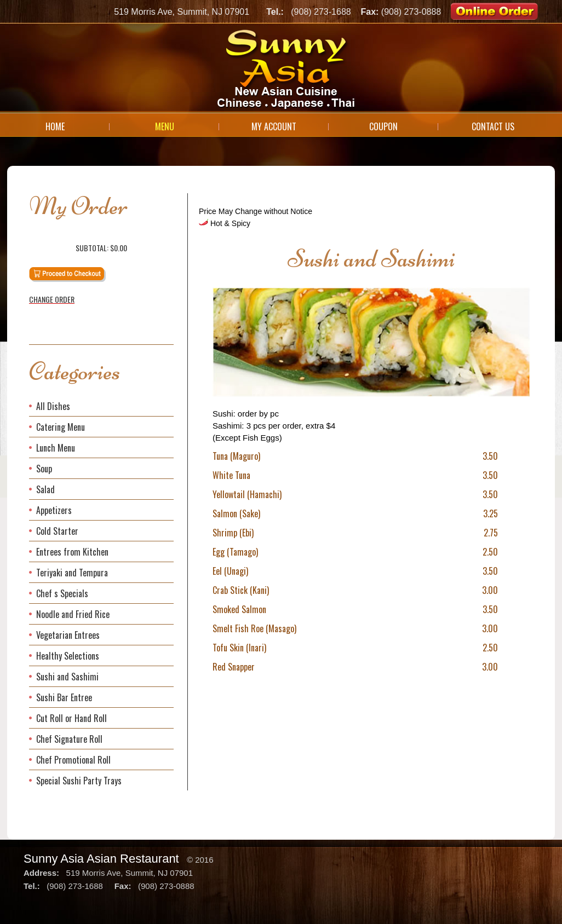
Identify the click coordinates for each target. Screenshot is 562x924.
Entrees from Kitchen (72, 552)
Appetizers (54, 510)
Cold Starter (57, 531)
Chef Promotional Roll (73, 760)
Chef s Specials (62, 593)
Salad (45, 489)
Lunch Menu (56, 448)
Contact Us (493, 126)
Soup (44, 469)
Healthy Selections (68, 656)
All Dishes (53, 406)
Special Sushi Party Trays (79, 781)
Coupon (383, 126)
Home (55, 126)
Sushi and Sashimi (67, 677)
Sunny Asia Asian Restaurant (101, 859)
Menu (165, 126)
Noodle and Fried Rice (73, 614)
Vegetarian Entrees (68, 635)
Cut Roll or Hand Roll (71, 718)
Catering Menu (61, 427)
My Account (274, 126)
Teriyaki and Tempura (72, 573)
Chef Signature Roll (69, 739)
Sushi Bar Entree (64, 697)
